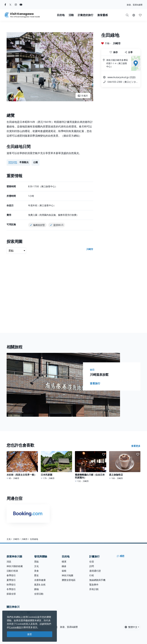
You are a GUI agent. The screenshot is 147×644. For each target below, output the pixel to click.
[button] (134, 15)
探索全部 (11, 594)
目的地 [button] (61, 15)
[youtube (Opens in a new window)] (21, 5)
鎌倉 (64, 566)
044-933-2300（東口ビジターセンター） (123, 82)
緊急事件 (94, 585)
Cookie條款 (15, 627)
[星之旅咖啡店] (125, 465)
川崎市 (117, 43)
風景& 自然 (40, 585)
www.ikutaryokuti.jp (118, 77)
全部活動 (39, 594)
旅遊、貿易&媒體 (135, 5)
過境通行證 (95, 571)
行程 (92, 575)
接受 (30, 634)
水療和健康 (40, 580)
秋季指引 (11, 585)
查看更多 (136, 446)
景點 (36, 562)
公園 (35, 162)
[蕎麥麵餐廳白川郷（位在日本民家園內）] (91, 467)
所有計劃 (94, 589)
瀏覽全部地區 (69, 580)
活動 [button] (71, 15)
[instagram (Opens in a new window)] (16, 5)
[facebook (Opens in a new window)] (5, 5)
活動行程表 (12, 571)
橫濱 (64, 562)
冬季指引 (11, 589)
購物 (36, 589)
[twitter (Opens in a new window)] (10, 5)
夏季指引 (11, 580)
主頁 (9, 539)
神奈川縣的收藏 (15, 566)
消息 (9, 562)
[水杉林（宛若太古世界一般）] (22, 465)
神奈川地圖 (67, 575)
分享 (129, 52)
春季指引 (11, 575)
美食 (36, 571)
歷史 (36, 575)
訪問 (92, 566)
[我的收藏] (140, 15)
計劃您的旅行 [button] (86, 15)
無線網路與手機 (97, 580)
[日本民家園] (56, 465)
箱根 (64, 571)
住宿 (92, 562)
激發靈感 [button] (102, 15)
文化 (36, 566)
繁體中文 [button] (131, 627)
